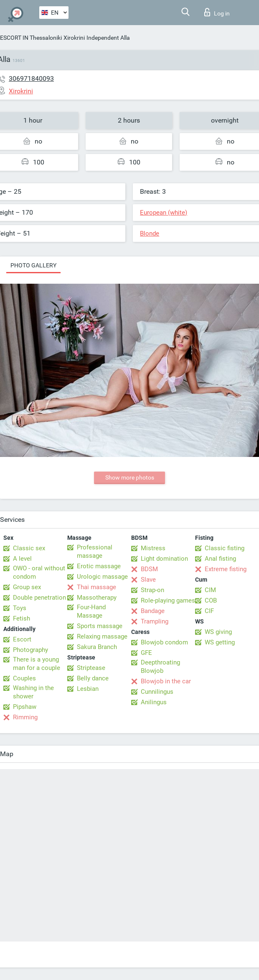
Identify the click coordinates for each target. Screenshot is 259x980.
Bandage (153, 611)
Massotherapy (97, 598)
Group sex (27, 587)
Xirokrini (74, 38)
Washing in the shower (33, 692)
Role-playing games (168, 600)
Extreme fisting (226, 569)
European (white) (164, 213)
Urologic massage (102, 577)
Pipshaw (25, 707)
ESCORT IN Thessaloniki (31, 38)
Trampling (155, 621)
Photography (30, 650)
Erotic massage (99, 566)
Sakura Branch (97, 647)
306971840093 (31, 78)
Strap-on (152, 590)
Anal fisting (220, 559)
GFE (146, 653)
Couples (24, 678)
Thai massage (96, 587)
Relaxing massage (102, 636)
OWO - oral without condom (39, 572)
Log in (217, 12)
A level (22, 559)
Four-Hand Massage (91, 611)
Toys (20, 608)
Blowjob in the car (166, 681)
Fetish (22, 618)
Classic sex (29, 548)
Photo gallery (33, 265)
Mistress (153, 548)
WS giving (218, 632)
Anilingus (154, 702)
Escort (22, 639)
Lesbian (88, 689)
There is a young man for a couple (37, 664)
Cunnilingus (157, 692)
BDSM (149, 569)
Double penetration (39, 598)
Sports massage (100, 626)
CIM (210, 590)
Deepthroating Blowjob (160, 667)
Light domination (164, 559)
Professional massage (95, 552)
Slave (148, 580)
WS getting (220, 642)
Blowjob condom (164, 642)
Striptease (91, 668)
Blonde (150, 233)
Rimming (25, 717)
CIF (209, 611)
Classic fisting (225, 548)
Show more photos (130, 477)
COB (211, 600)
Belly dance (93, 678)
